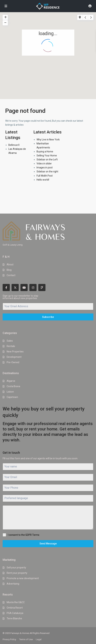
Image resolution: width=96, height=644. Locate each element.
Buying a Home (45, 152)
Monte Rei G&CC (16, 602)
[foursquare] (42, 288)
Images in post (45, 168)
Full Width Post (45, 176)
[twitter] (15, 288)
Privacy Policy (9, 639)
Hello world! (43, 180)
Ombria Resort (15, 608)
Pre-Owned (13, 362)
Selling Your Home (47, 156)
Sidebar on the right (47, 172)
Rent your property (17, 573)
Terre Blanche (14, 618)
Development (14, 357)
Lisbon (10, 392)
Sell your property (16, 568)
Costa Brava (13, 386)
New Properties (15, 352)
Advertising (13, 584)
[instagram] (33, 288)
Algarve (11, 381)
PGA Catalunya (15, 613)
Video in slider (44, 164)
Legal (39, 639)
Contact (11, 275)
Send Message (48, 544)
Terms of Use (26, 639)
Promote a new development (23, 578)
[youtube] (24, 288)
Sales (10, 341)
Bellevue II (14, 145)
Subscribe (48, 317)
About (10, 264)
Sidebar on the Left (47, 160)
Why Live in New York (48, 140)
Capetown (12, 397)
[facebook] (6, 288)
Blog (9, 270)
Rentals (11, 346)
